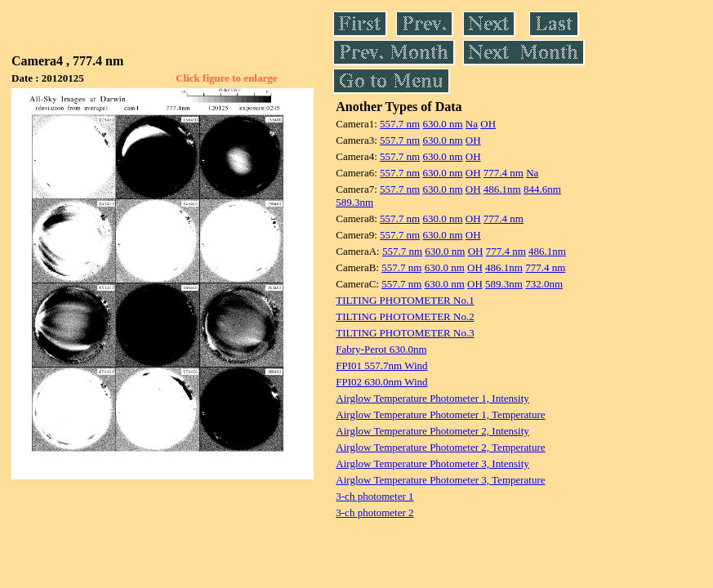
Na (472, 124)
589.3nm (354, 202)
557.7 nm (400, 124)
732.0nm (544, 284)
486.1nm (502, 189)
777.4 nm (504, 173)
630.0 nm (442, 124)
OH (488, 124)
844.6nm (542, 189)
